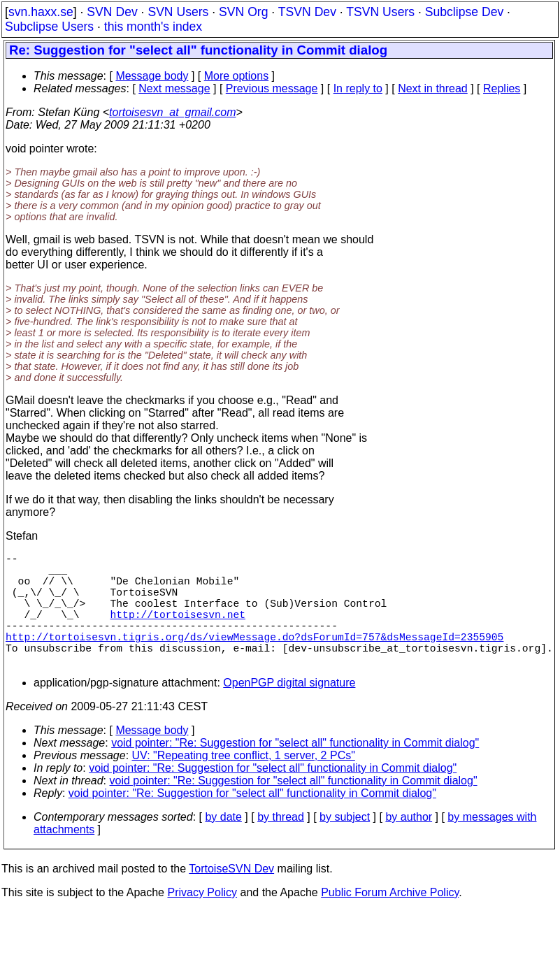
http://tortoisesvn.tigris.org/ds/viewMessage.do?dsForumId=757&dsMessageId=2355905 (254, 659)
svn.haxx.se (41, 12)
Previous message (272, 88)
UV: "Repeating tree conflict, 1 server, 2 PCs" (244, 783)
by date (223, 845)
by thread (281, 845)
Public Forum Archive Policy (390, 920)
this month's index (153, 27)
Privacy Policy (202, 920)
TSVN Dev (307, 12)
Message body (152, 76)
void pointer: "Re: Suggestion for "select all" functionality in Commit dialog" (295, 771)
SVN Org (243, 12)
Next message (174, 88)
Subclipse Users (49, 27)
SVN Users (178, 12)
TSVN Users (380, 12)
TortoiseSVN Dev (231, 897)
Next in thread (433, 88)
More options (237, 76)
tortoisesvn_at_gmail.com (172, 112)
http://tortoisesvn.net (178, 631)
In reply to (358, 88)
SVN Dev (112, 12)
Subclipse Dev (464, 12)
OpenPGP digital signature (289, 711)
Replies (502, 88)
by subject (345, 845)
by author (409, 845)
